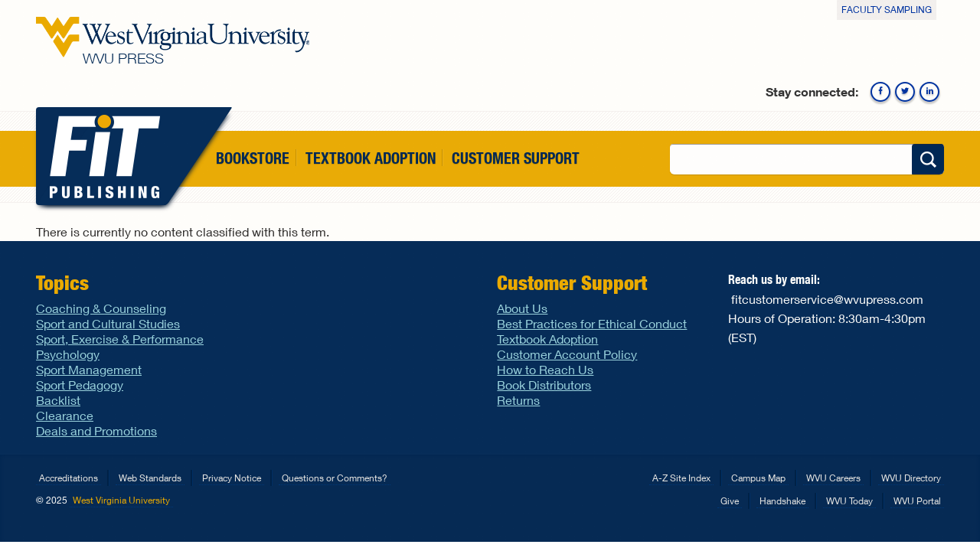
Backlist (58, 400)
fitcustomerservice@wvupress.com (827, 299)
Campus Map (758, 478)
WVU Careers (833, 478)
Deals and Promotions (96, 430)
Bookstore (253, 158)
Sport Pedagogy (80, 385)
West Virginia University (121, 500)
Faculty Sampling (887, 10)
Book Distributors (544, 385)
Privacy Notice (232, 478)
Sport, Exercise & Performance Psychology (120, 346)
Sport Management (89, 369)
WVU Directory (911, 478)
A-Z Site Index (681, 478)
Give (730, 501)
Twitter (905, 92)
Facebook (880, 92)
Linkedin (929, 92)
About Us (522, 308)
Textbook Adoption (371, 158)
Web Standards (150, 478)
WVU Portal (917, 501)
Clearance (65, 415)
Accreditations (69, 478)
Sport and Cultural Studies (108, 323)
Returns (518, 400)
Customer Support (516, 158)
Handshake (782, 501)
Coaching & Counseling (101, 308)
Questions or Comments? (335, 478)
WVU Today (849, 501)
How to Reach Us (545, 369)
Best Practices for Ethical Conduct (592, 323)
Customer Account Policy (567, 354)
